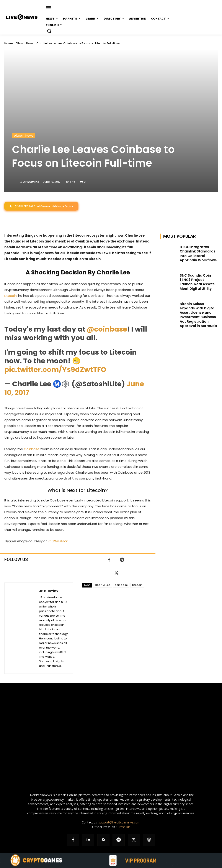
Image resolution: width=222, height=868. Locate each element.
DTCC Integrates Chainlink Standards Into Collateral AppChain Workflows (196, 253)
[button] (49, 31)
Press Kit (124, 827)
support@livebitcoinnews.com (119, 822)
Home (8, 43)
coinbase (121, 585)
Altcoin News (25, 43)
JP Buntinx (31, 182)
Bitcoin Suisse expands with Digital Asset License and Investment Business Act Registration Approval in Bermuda (199, 310)
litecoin (137, 585)
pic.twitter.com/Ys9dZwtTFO (55, 370)
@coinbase (107, 329)
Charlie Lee (103, 585)
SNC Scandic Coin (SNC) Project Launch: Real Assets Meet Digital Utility (197, 280)
